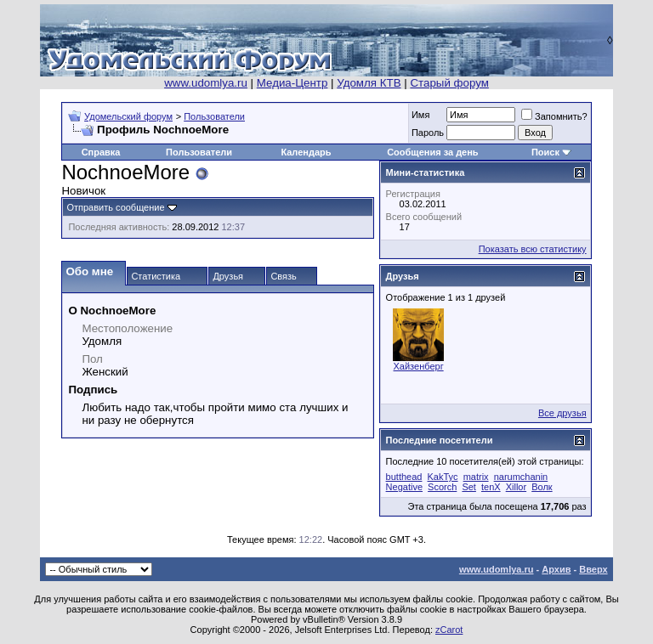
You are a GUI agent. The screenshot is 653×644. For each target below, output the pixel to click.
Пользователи (214, 116)
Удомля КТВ (369, 83)
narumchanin (521, 477)
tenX (491, 487)
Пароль (428, 133)
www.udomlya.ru (206, 83)
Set (469, 487)
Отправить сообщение (115, 207)
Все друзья (562, 413)
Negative (404, 487)
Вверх (593, 569)
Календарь (306, 152)
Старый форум (449, 83)
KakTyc (442, 477)
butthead (404, 477)
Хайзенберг (419, 366)
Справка (101, 152)
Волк (542, 487)
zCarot (449, 630)
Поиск (545, 152)
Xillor (516, 487)
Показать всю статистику (533, 249)
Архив (556, 569)
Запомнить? (554, 116)
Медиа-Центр (292, 83)
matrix (476, 477)
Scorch (442, 487)
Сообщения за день (432, 152)
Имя (420, 115)
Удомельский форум (128, 116)
